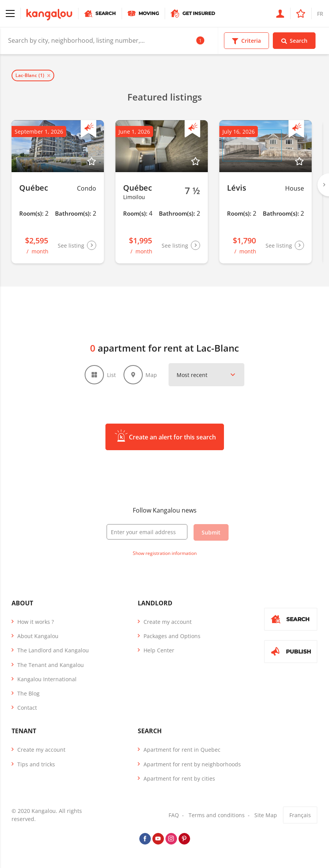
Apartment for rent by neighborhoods (192, 764)
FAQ (174, 815)
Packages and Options (172, 636)
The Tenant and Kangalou (51, 665)
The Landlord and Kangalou (53, 651)
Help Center (159, 651)
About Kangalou (38, 636)
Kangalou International (47, 679)
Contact (27, 708)
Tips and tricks (36, 764)
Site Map (266, 815)
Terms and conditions (217, 815)
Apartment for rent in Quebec (182, 750)
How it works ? (36, 622)
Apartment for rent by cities (179, 778)
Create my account (168, 622)
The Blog (28, 693)
